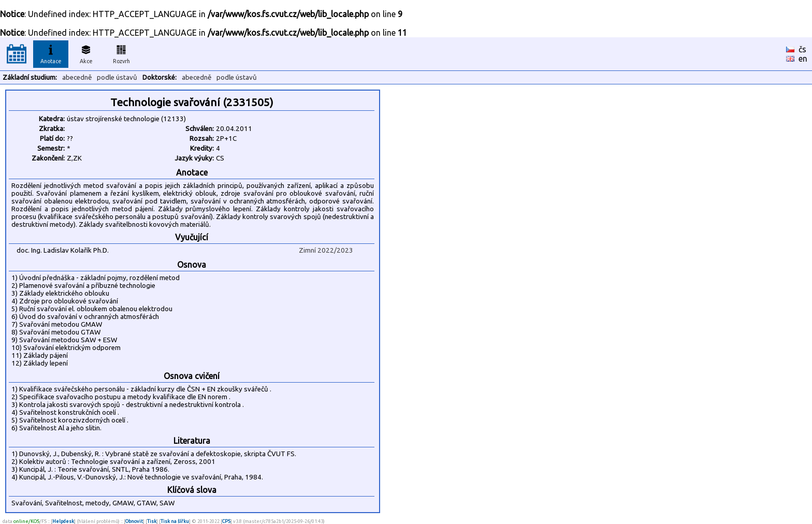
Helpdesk (63, 521)
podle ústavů (117, 77)
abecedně (77, 77)
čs (802, 49)
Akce (86, 53)
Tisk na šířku (175, 521)
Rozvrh (121, 53)
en (803, 59)
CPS (226, 521)
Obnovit (134, 521)
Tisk (152, 521)
